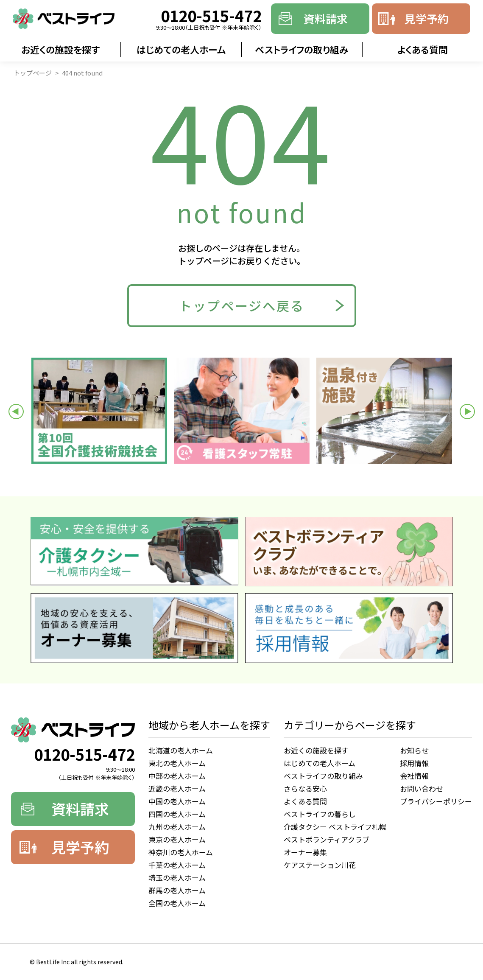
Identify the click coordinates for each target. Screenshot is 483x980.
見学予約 (427, 18)
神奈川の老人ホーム (181, 852)
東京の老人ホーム (177, 839)
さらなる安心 (305, 788)
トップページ (33, 73)
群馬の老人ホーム (177, 890)
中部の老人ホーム (177, 776)
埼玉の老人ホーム (177, 878)
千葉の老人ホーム (177, 865)
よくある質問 (423, 49)
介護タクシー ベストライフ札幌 (335, 827)
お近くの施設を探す (60, 49)
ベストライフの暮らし (320, 814)
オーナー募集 (305, 852)
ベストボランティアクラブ (327, 839)
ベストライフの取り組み (302, 49)
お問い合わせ (422, 788)
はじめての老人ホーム (181, 49)
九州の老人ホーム (177, 827)
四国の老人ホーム (177, 814)
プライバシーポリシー (436, 801)
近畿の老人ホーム (177, 788)
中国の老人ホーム (177, 801)
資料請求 (326, 18)
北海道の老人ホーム (181, 750)
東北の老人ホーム (177, 763)
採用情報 (414, 763)
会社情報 (414, 776)
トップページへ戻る (242, 305)
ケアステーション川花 (320, 865)
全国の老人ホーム (177, 903)
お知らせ (414, 750)
